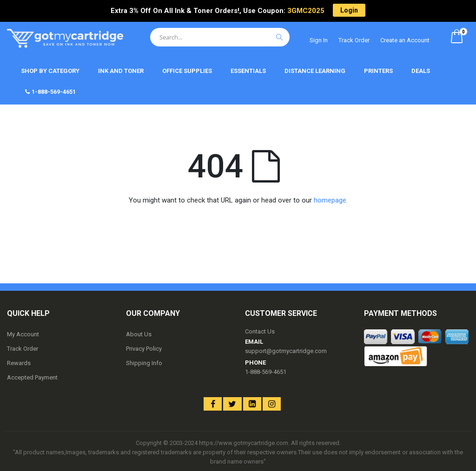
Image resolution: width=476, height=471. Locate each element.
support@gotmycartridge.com (286, 351)
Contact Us (260, 331)
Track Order (354, 40)
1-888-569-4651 (266, 372)
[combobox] (220, 37)
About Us (139, 334)
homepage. (331, 200)
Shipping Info (144, 363)
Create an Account (405, 40)
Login (349, 10)
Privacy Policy (144, 349)
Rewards (19, 363)
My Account (23, 334)
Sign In (319, 40)
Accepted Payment (32, 377)
